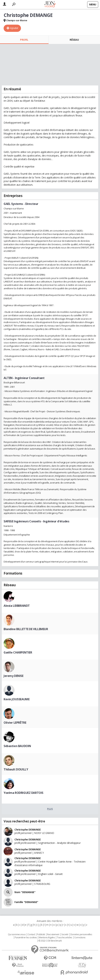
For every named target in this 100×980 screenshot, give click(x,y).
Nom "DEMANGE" (25, 892)
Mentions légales (47, 938)
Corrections (80, 938)
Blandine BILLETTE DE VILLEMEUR (26, 629)
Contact (31, 934)
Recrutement (53, 934)
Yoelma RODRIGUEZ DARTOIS (23, 793)
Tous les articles (64, 938)
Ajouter (14, 28)
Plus (50, 809)
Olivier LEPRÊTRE (15, 723)
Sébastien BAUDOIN (17, 746)
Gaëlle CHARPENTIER (18, 652)
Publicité (41, 934)
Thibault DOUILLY (16, 769)
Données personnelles (81, 934)
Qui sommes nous (17, 934)
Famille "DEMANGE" (26, 902)
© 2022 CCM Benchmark (50, 941)
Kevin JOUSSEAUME (17, 699)
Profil (24, 40)
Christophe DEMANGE (28, 830)
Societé (65, 934)
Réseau (74, 40)
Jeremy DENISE (14, 676)
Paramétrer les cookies (26, 938)
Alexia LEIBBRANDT (17, 606)
